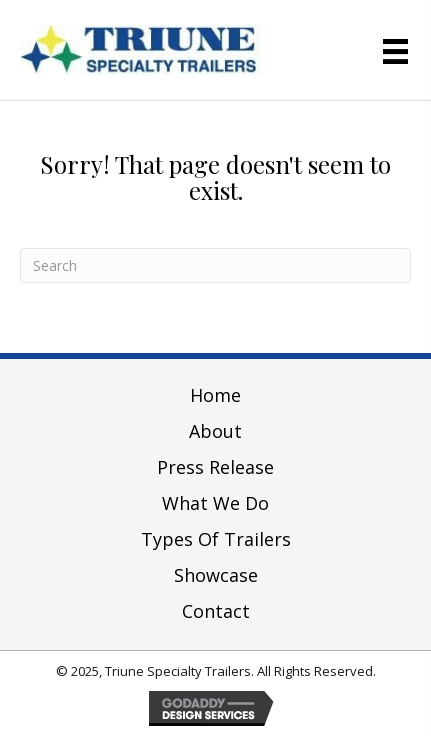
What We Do (215, 503)
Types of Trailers (216, 539)
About (215, 431)
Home (215, 395)
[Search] (215, 265)
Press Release (215, 467)
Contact (216, 611)
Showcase (216, 575)
